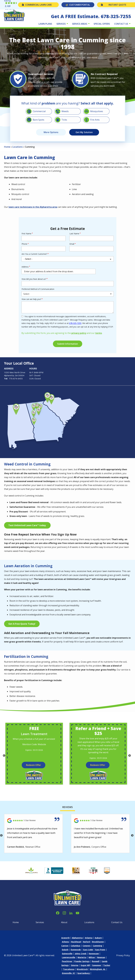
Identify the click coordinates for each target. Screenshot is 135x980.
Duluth (65, 950)
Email (72, 244)
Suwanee (97, 965)
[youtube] (77, 913)
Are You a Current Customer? (34, 254)
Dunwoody (76, 950)
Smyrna (75, 965)
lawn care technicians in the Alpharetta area (33, 207)
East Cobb (88, 950)
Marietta (82, 957)
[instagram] (64, 913)
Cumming (97, 946)
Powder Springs (82, 961)
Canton (65, 946)
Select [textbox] (26, 294)
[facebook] (58, 913)
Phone (24, 244)
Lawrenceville (69, 957)
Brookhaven (98, 942)
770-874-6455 (16, 379)
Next (130, 756)
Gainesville (67, 954)
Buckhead (76, 942)
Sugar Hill (85, 965)
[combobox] (68, 294)
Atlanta (89, 938)
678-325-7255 (75, 323)
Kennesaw (94, 954)
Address (25, 267)
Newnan (101, 957)
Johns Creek (81, 954)
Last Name (74, 234)
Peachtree (67, 961)
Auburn (98, 938)
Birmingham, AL (98, 969)
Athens (65, 942)
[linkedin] (71, 913)
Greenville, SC (68, 973)
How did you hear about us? (34, 279)
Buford (86, 942)
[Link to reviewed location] (33, 821)
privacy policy (79, 333)
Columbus (76, 946)
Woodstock (82, 969)
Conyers (87, 946)
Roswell (96, 961)
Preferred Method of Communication (38, 289)
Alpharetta (77, 938)
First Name (26, 234)
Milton (92, 957)
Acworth (65, 938)
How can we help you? (31, 299)
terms (99, 333)
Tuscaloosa (69, 969)
